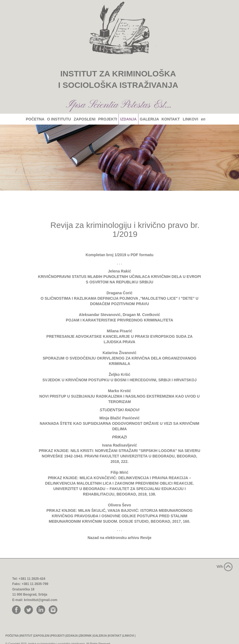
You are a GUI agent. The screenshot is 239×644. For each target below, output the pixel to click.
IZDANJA (128, 119)
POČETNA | (13, 636)
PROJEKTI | (59, 636)
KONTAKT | (116, 636)
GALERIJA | (101, 636)
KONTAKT (171, 119)
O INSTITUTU (59, 119)
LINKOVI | (129, 636)
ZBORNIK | (86, 636)
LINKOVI (190, 119)
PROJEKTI (108, 119)
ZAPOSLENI (84, 119)
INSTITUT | (27, 636)
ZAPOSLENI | (43, 636)
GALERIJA (149, 119)
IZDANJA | (73, 636)
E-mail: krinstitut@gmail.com (35, 600)
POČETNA (35, 119)
